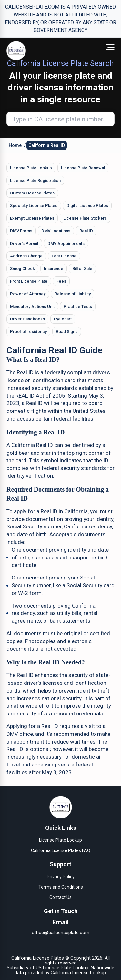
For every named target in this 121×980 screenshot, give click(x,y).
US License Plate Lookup (62, 968)
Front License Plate (29, 281)
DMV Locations (56, 231)
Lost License (64, 256)
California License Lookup (78, 973)
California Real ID (47, 145)
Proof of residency (28, 332)
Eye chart (63, 319)
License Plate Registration (35, 180)
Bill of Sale (82, 269)
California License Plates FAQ (61, 850)
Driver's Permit (24, 243)
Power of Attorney (28, 294)
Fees (61, 281)
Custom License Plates (32, 193)
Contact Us (60, 897)
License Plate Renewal (83, 168)
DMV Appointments (66, 243)
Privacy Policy (61, 877)
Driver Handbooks (27, 319)
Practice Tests (78, 306)
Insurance (54, 269)
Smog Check (22, 269)
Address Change (26, 256)
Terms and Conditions (61, 887)
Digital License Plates (87, 206)
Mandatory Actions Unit (32, 306)
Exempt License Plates (32, 218)
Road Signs (67, 332)
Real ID (86, 231)
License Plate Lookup (31, 168)
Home (15, 145)
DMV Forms (21, 231)
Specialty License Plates (34, 206)
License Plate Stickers (85, 218)
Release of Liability (73, 294)
